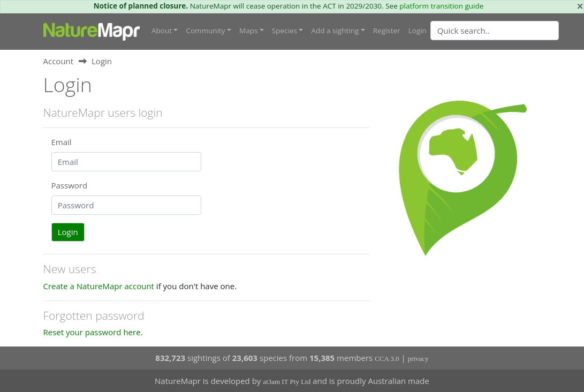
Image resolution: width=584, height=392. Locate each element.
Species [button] (285, 31)
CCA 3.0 (387, 359)
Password (70, 185)
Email (62, 142)
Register (387, 31)
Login (418, 31)
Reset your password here (92, 332)
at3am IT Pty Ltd (287, 382)
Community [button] (205, 31)
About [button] (162, 31)
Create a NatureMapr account (99, 286)
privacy (418, 359)
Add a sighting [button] (335, 31)
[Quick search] (495, 31)
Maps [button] (248, 31)
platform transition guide (441, 6)
